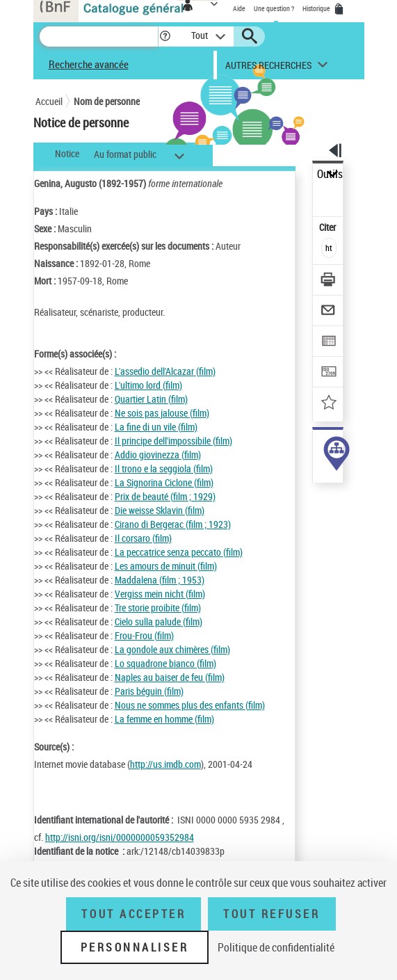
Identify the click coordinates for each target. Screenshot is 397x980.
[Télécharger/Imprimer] (329, 281)
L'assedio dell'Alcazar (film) (165, 371)
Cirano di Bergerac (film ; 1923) (173, 524)
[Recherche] (99, 37)
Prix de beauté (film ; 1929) (165, 496)
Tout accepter (133, 914)
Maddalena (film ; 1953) (160, 580)
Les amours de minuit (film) (166, 566)
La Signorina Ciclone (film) (164, 482)
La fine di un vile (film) (156, 427)
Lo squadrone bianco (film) (165, 663)
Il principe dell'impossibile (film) (173, 441)
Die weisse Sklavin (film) (160, 510)
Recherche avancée (89, 64)
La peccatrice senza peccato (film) (179, 552)
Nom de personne (107, 101)
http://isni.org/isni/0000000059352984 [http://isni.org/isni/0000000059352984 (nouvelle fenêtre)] (120, 837)
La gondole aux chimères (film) (172, 649)
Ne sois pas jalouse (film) (162, 413)
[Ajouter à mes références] (329, 404)
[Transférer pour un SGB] (329, 373)
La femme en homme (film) (164, 719)
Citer (329, 227)
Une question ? (274, 8)
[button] (165, 37)
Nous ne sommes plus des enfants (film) (190, 705)
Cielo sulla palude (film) (159, 621)
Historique (317, 8)
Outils (330, 174)
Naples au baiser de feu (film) (170, 677)
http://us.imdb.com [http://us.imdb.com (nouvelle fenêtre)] (165, 764)
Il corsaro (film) (143, 538)
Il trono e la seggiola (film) (164, 468)
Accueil (49, 101)
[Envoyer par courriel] (329, 312)
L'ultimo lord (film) (148, 385)
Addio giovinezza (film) (158, 455)
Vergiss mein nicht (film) (160, 594)
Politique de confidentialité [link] (276, 947)
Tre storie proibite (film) (158, 608)
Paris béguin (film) (149, 691)
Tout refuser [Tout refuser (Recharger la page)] (272, 914)
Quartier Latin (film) (151, 399)
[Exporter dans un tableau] (329, 343)
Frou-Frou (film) (144, 635)
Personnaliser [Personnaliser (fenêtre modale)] (135, 947)
